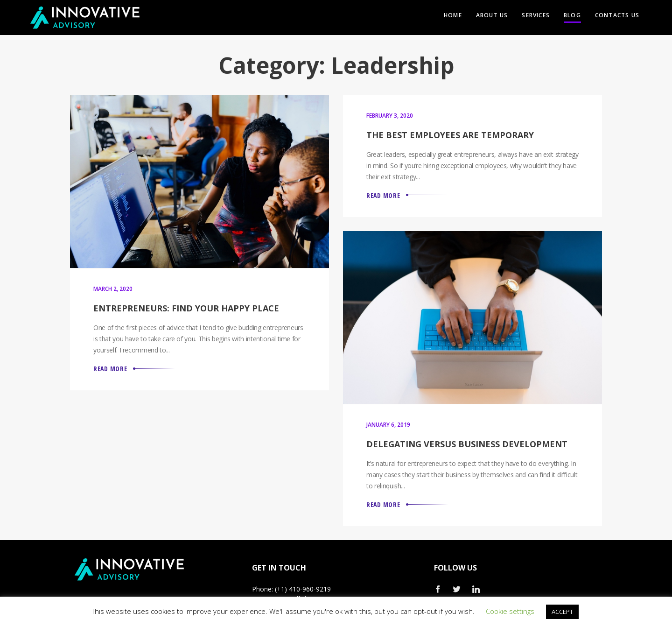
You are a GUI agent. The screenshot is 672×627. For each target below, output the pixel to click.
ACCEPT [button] (562, 612)
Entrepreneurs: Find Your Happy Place (186, 308)
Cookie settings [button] (510, 611)
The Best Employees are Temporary (450, 135)
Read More (110, 369)
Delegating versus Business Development (467, 444)
